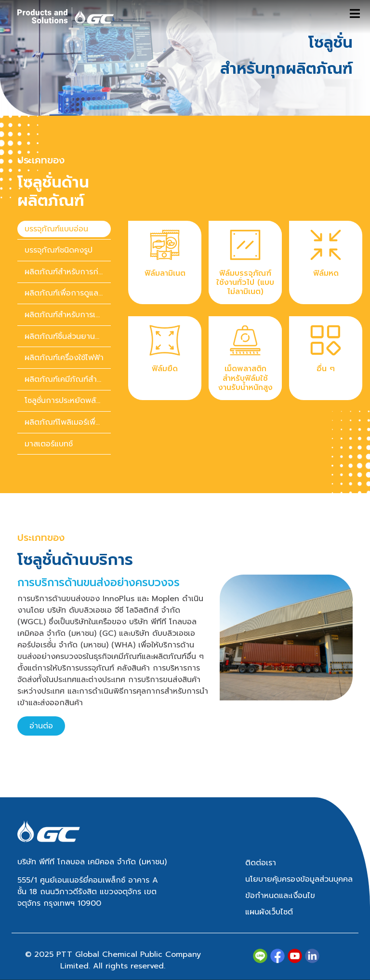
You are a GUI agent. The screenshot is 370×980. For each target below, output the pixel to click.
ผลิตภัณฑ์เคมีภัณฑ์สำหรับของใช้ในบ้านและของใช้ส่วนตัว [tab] (68, 379)
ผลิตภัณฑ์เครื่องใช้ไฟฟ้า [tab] (64, 358)
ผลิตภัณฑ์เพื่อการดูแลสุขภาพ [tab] (68, 293)
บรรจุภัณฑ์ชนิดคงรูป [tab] (59, 250)
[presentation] (64, 229)
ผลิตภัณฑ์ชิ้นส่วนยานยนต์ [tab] (67, 336)
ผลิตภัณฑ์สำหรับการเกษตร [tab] (68, 315)
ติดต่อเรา (261, 863)
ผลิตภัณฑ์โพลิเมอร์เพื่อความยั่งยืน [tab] (68, 422)
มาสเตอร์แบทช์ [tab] (49, 444)
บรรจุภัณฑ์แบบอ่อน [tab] (56, 229)
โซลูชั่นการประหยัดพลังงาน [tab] (68, 401)
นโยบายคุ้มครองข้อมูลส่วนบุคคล (299, 879)
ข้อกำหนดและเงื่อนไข (280, 896)
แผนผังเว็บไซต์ (269, 912)
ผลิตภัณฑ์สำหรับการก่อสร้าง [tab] (68, 272)
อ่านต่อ (41, 726)
